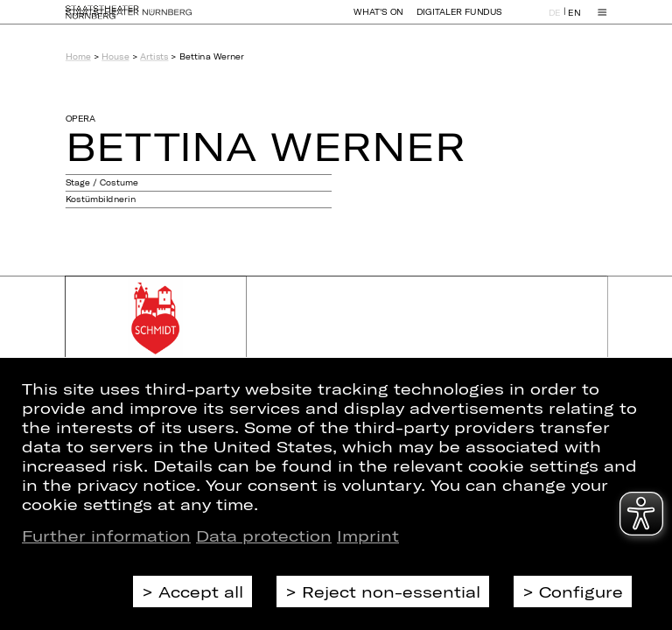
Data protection (264, 535)
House (115, 56)
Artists (154, 56)
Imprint (368, 535)
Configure (581, 591)
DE (555, 21)
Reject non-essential (391, 591)
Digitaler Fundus (459, 20)
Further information (106, 535)
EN (574, 21)
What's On (378, 20)
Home (78, 56)
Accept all (201, 591)
